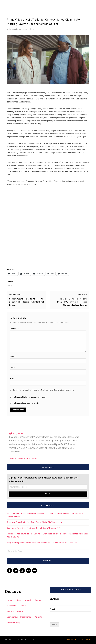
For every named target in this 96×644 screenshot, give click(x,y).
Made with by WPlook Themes (79, 639)
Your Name (55, 599)
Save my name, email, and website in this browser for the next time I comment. (43, 390)
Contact (39, 600)
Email (53, 609)
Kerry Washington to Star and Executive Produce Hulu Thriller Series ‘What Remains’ (42, 543)
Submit (54, 625)
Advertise (39, 617)
